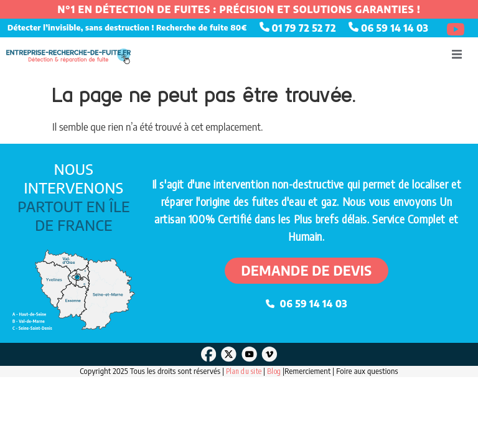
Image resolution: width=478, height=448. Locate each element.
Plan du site (244, 371)
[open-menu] (457, 56)
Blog (275, 371)
